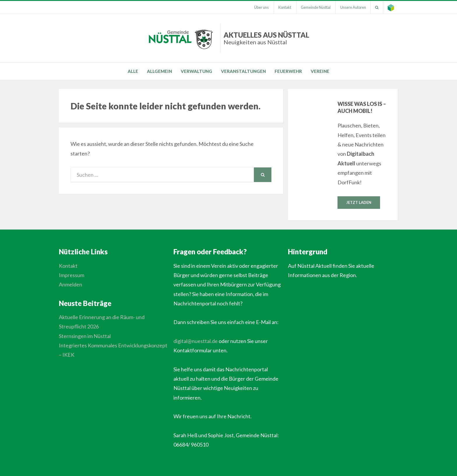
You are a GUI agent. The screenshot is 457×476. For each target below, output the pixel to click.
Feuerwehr (288, 71)
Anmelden (71, 284)
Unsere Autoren (353, 7)
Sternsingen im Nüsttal (85, 336)
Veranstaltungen (243, 71)
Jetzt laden (359, 202)
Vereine (320, 71)
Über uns (261, 7)
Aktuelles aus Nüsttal (266, 38)
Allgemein (159, 71)
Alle (133, 71)
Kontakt (285, 7)
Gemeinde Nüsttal (316, 7)
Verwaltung (196, 71)
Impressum (72, 275)
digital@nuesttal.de (196, 341)
